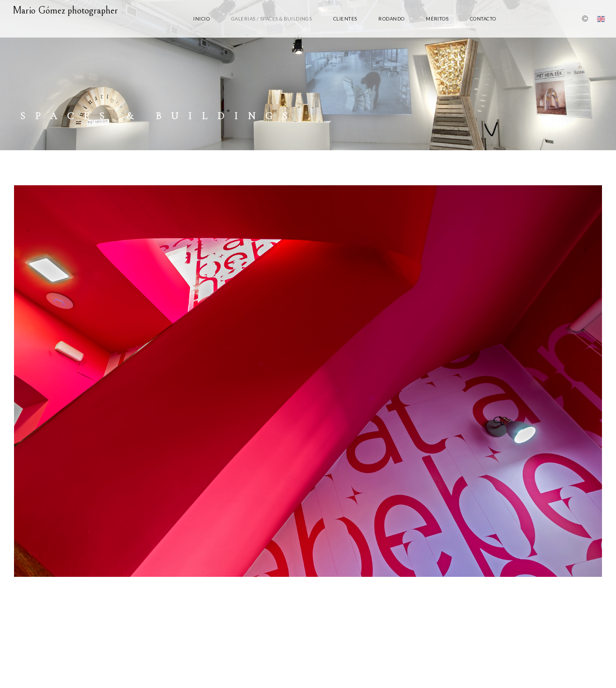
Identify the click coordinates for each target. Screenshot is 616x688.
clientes (345, 19)
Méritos (437, 19)
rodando (391, 19)
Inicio (201, 19)
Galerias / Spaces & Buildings (272, 19)
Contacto (483, 19)
